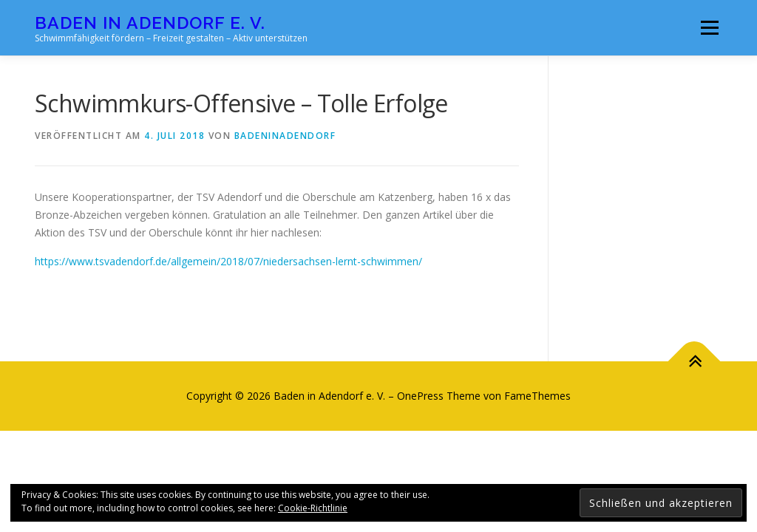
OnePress (420, 396)
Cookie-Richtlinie (313, 508)
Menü (709, 28)
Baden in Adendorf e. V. (150, 23)
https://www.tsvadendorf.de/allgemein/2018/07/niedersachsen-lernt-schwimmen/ (228, 261)
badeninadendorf (285, 136)
